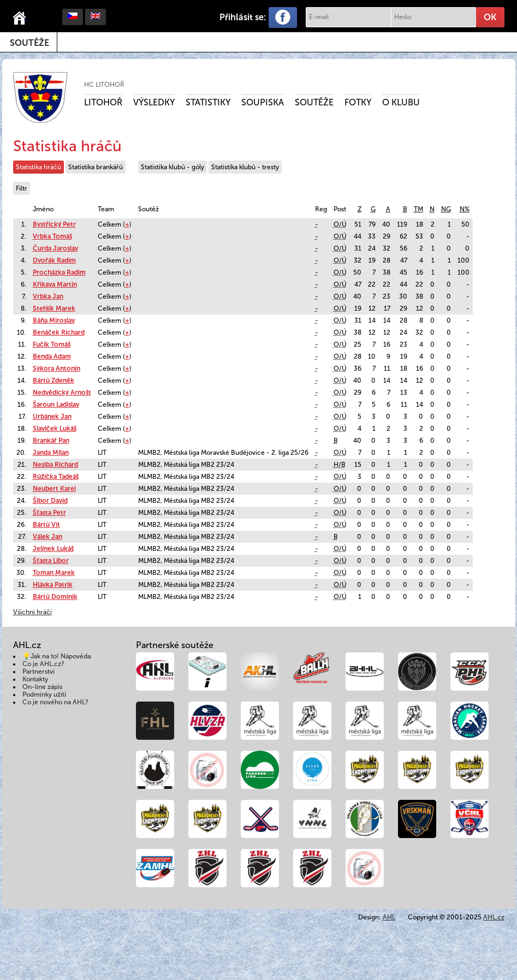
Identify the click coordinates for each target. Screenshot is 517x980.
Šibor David (50, 501)
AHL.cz (494, 917)
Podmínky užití (44, 694)
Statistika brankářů (96, 167)
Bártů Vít (46, 525)
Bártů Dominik (55, 597)
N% (465, 209)
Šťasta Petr (49, 513)
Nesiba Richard (55, 465)
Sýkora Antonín (57, 369)
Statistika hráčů (38, 167)
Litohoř (103, 102)
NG (446, 209)
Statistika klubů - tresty (245, 167)
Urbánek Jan (52, 417)
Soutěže (29, 43)
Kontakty (35, 679)
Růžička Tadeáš (56, 477)
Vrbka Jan (48, 296)
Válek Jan (47, 537)
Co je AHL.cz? (43, 664)
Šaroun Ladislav (56, 405)
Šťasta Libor (51, 561)
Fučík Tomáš (52, 345)
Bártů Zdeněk (54, 381)
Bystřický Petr (54, 224)
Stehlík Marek (54, 308)
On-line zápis (42, 687)
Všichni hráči (32, 612)
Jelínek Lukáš (53, 549)
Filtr (22, 188)
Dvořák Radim (54, 260)
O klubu (401, 102)
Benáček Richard (59, 332)
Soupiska (263, 102)
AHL (389, 917)
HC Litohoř (104, 85)
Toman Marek (54, 573)
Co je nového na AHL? (55, 702)
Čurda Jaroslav (55, 248)
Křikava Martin (55, 284)
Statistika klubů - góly (173, 167)
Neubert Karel (54, 489)
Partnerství (38, 672)
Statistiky (208, 102)
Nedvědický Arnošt (62, 393)
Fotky (358, 102)
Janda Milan (51, 453)
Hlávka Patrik (53, 585)
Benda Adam (52, 357)
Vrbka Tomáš (52, 236)
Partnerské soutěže (175, 645)
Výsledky (154, 102)
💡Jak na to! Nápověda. (57, 656)
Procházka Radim (59, 272)
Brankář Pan (51, 441)
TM (418, 209)
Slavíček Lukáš (55, 429)
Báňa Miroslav (54, 320)
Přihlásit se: (243, 17)
